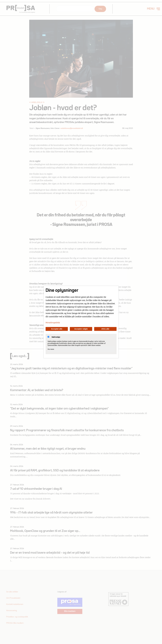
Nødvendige (54, 337)
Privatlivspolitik (53, 322)
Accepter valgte (81, 329)
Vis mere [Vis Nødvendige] (51, 349)
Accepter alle (57, 329)
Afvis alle (105, 329)
